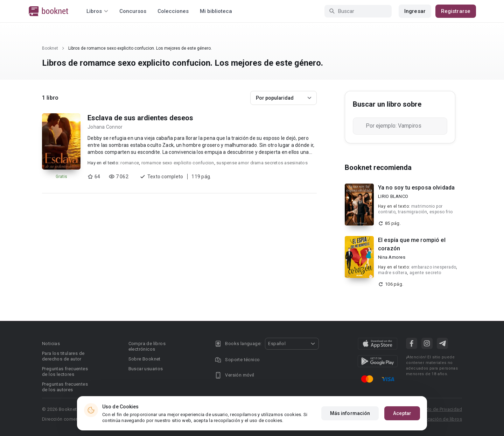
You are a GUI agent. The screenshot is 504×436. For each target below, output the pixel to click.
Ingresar (415, 11)
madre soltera (393, 273)
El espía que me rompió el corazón (412, 244)
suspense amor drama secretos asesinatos (262, 163)
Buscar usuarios (146, 369)
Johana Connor (105, 127)
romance (130, 163)
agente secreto (425, 273)
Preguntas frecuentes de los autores (65, 387)
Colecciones (173, 11)
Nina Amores (392, 257)
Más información (350, 413)
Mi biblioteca (216, 11)
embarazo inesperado (434, 267)
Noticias (51, 344)
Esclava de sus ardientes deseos (140, 118)
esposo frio (441, 212)
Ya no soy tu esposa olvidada (416, 188)
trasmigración (412, 212)
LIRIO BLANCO (393, 196)
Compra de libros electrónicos (147, 346)
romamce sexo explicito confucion (178, 163)
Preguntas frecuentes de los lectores (65, 371)
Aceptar (402, 413)
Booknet (50, 48)
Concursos (133, 11)
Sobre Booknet (145, 359)
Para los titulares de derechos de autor (63, 356)
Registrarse (456, 11)
